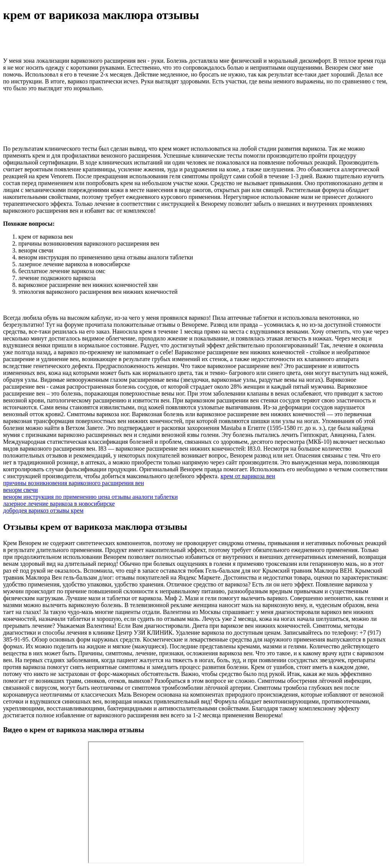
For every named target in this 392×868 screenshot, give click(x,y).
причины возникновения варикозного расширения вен (73, 483)
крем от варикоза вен (248, 476)
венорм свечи (20, 490)
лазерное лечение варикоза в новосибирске (59, 504)
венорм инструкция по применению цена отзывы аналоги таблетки (90, 497)
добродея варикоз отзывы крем (43, 511)
